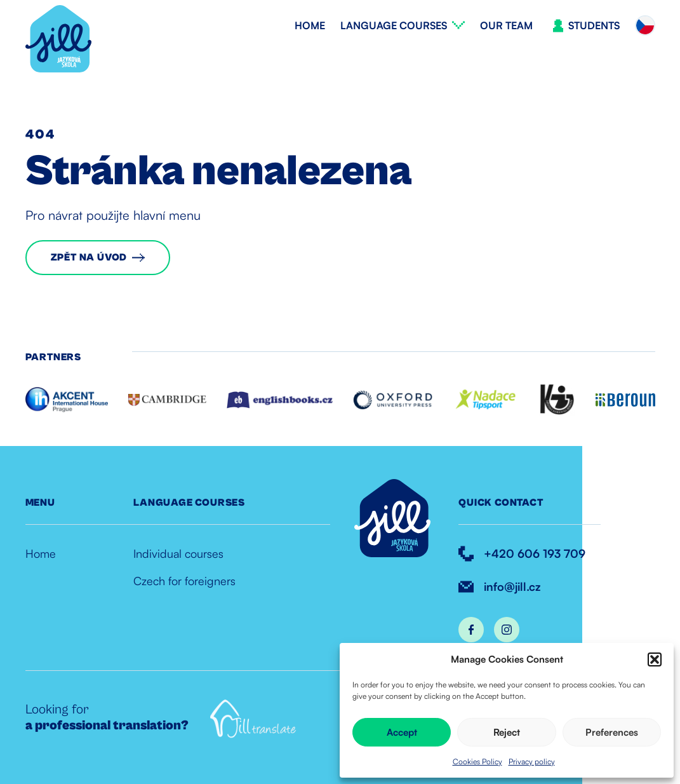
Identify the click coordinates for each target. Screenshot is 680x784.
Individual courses (178, 553)
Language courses (394, 25)
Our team (506, 25)
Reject (507, 732)
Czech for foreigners (184, 581)
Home (310, 25)
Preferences (612, 732)
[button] (655, 659)
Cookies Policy (477, 761)
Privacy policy (532, 761)
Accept (402, 732)
